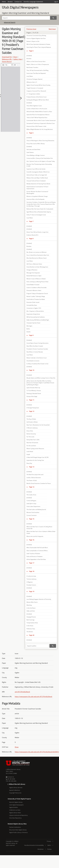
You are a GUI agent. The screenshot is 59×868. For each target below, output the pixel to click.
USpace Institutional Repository (18, 815)
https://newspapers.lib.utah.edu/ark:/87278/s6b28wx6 (33, 697)
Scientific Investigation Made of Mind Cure (38, 172)
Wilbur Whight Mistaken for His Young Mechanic (40, 129)
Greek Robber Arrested (33, 285)
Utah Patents (30, 152)
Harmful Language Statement (33, 2)
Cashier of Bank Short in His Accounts (37, 109)
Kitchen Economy (31, 434)
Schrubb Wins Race (32, 305)
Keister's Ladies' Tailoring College (36, 296)
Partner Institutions (15, 827)
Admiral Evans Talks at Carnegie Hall (37, 175)
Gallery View (18, 59)
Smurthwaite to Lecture (33, 361)
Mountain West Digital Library (18, 830)
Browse (10, 2)
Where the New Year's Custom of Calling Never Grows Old (39, 528)
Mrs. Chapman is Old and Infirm (35, 311)
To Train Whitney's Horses (34, 391)
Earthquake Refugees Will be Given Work (38, 100)
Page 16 (32, 540)
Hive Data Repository (15, 818)
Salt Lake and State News (33, 149)
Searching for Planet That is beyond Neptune (39, 47)
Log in (56, 2)
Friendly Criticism (31, 585)
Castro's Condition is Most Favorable (37, 288)
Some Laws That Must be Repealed (36, 73)
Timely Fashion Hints (32, 623)
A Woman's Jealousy (32, 428)
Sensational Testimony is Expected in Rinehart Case (41, 123)
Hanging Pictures (31, 617)
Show (17, 747)
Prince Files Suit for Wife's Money (36, 144)
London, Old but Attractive (34, 478)
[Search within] (37, 646)
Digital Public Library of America (18, 832)
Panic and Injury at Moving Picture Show (37, 282)
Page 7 (31, 221)
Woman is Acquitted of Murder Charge (37, 196)
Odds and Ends (31, 611)
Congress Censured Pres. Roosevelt (36, 91)
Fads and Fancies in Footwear (35, 556)
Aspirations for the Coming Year (35, 460)
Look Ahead (30, 451)
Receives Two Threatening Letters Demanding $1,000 (39, 165)
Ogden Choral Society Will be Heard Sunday (38, 85)
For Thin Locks (30, 437)
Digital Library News (15, 813)
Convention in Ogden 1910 (34, 308)
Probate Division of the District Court (37, 97)
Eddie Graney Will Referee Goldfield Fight (38, 320)
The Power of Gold (32, 480)
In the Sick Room (31, 608)
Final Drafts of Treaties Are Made (36, 299)
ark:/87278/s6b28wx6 (22, 692)
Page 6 (31, 133)
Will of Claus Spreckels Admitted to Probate (38, 44)
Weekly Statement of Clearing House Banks (38, 184)
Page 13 (32, 467)
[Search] (26, 18)
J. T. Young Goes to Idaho (33, 94)
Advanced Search (10, 22)
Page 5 (31, 51)
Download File (7, 57)
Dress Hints (30, 431)
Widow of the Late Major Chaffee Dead (37, 178)
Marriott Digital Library (16, 802)
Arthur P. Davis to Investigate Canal (36, 215)
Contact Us (18, 2)
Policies (49, 849)
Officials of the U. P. (32, 82)
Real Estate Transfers (32, 67)
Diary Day (29, 463)
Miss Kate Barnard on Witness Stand (36, 258)
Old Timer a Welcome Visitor (34, 264)
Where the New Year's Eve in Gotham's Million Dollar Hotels (41, 532)
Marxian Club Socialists (33, 512)
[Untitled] (29, 103)
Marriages (29, 326)
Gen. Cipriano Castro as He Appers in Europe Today (41, 161)
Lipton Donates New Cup (33, 388)
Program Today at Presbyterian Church (37, 293)
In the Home (30, 626)
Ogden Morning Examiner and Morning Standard (25, 13)
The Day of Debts (31, 419)
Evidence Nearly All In (32, 235)
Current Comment (32, 515)
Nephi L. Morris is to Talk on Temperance (38, 64)
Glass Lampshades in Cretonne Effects (37, 551)
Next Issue (52, 29)
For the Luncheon (31, 446)
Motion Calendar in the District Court (37, 358)
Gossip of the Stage (32, 396)
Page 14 (32, 487)
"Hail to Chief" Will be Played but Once (37, 118)
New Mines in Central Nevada (35, 352)
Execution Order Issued (33, 302)
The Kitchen (30, 632)
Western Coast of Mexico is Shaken (36, 279)
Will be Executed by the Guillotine (36, 317)
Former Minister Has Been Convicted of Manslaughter (37, 192)
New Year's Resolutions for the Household (38, 425)
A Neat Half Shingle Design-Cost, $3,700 (38, 457)
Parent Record (7, 62)
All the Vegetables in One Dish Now (36, 559)
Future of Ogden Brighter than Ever (36, 38)
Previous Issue (31, 29)
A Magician (30, 582)
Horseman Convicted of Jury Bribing (36, 35)
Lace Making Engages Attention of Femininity (39, 599)
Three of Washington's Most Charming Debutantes (40, 141)
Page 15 (32, 519)
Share (15, 57)
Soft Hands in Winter (32, 422)
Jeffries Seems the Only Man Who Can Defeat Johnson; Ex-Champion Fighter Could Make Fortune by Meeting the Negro (40, 383)
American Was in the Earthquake (35, 199)
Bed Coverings (31, 620)
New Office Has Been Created (35, 346)
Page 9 (31, 335)
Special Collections (15, 790)
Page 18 (32, 571)
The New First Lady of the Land (35, 475)
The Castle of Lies (31, 495)
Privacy (49, 841)
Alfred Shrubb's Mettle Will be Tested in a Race (39, 112)
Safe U (49, 845)
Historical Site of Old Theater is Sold (36, 126)
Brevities (29, 246)
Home (4, 2)
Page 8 (31, 239)
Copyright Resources (15, 793)
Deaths (29, 332)
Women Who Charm (32, 602)
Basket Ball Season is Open (34, 276)
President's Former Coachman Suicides (37, 349)
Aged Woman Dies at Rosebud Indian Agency (39, 212)
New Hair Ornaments (32, 443)
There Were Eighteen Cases (34, 106)
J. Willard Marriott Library (13, 769)
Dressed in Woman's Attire (34, 290)
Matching (29, 605)
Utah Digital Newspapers (16, 805)
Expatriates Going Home (33, 314)
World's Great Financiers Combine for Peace (39, 483)
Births (28, 329)
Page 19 (32, 591)
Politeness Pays (31, 629)
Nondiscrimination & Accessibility (34, 845)
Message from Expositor (33, 273)
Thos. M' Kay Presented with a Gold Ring (37, 70)
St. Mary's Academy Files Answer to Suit (37, 364)
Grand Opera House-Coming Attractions (38, 343)
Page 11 (32, 400)
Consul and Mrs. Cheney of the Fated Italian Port (40, 158)
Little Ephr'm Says (31, 504)
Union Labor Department (33, 506)
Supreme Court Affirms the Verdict (36, 169)
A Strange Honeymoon (33, 408)
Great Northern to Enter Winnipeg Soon (37, 267)
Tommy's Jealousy (31, 579)
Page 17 (32, 563)
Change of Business (32, 270)
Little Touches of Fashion (33, 554)
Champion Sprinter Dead (33, 323)
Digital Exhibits (14, 807)
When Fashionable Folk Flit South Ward (37, 548)
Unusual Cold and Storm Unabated (36, 181)
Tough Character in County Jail (35, 88)
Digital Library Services (16, 788)
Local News (30, 76)
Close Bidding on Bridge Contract (36, 155)
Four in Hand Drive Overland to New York (38, 255)
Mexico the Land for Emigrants (35, 536)
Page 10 (32, 370)
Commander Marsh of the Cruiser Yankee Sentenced (41, 120)
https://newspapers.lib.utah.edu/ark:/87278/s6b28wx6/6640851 (37, 752)
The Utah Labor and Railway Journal (36, 509)
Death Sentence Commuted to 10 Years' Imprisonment (38, 188)
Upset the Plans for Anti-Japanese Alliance (38, 115)
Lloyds (28, 454)
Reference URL (7, 59)
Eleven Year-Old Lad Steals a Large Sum (37, 232)
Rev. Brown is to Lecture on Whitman (37, 252)
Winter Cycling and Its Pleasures (35, 449)
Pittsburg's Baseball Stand (34, 393)
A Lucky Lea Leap (31, 576)
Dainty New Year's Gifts (33, 440)
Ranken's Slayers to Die (33, 41)
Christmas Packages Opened (34, 79)
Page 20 (32, 635)
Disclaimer (41, 849)
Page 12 (32, 411)
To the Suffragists (31, 501)
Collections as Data (15, 810)
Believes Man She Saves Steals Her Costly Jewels (40, 209)
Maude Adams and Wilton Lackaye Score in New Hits (41, 378)
